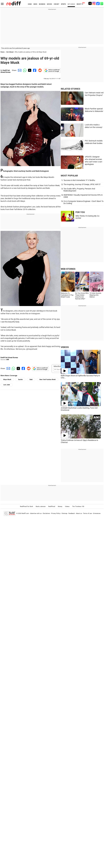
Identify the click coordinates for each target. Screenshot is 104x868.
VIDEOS (65, 347)
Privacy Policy (56, 513)
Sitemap (64, 513)
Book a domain (41, 507)
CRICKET (56, 4)
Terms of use (87, 513)
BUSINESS (42, 4)
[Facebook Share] (34, 70)
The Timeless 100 (78, 507)
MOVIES (49, 4)
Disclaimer (46, 513)
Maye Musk (7, 380)
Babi (31, 380)
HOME (30, 4)
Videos (67, 507)
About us (79, 513)
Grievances (97, 513)
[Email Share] (19, 70)
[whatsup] (102, 3)
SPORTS (63, 4)
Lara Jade (7, 385)
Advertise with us (36, 513)
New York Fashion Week (48, 380)
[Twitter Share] (29, 70)
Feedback (72, 513)
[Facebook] (98, 3)
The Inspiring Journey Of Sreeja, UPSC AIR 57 (82, 184)
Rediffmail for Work (27, 507)
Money (60, 507)
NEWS (35, 4)
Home (3, 52)
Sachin (20, 380)
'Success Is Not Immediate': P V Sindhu (79, 180)
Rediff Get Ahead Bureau (6, 71)
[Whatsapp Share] (24, 70)
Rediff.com (25, 513)
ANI (8, 360)
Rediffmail (52, 507)
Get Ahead (10, 52)
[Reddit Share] (39, 70)
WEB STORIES (68, 269)
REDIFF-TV (80, 4)
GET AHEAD (71, 4)
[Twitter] (90, 3)
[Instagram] (94, 3)
